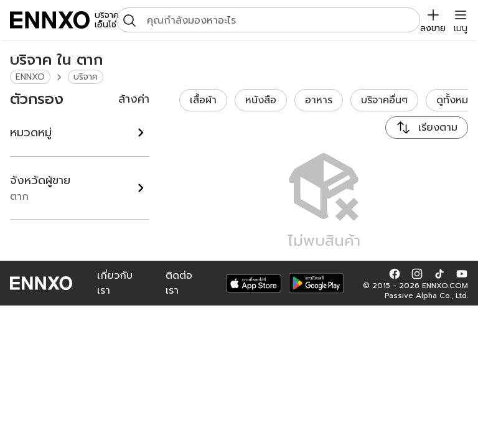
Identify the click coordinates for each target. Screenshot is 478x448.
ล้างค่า (134, 99)
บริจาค (86, 77)
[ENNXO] (50, 20)
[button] (395, 273)
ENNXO (30, 77)
